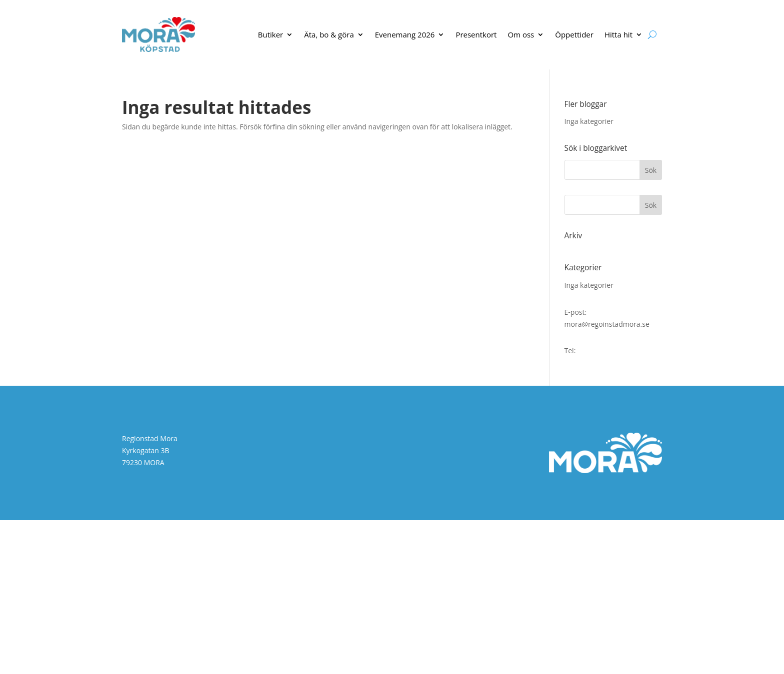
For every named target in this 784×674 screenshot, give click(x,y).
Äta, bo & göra (329, 34)
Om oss (521, 34)
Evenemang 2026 (405, 34)
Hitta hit (618, 34)
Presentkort (476, 34)
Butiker (270, 34)
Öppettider (574, 34)
